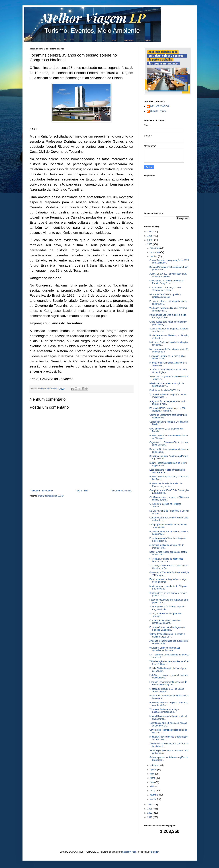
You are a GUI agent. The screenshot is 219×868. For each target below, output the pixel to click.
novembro (155, 252)
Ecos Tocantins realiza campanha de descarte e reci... (167, 471)
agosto (153, 770)
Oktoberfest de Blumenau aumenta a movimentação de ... (167, 635)
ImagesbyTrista (129, 852)
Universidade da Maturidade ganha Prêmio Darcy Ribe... (166, 282)
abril (152, 786)
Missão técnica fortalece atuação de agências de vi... (167, 385)
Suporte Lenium (158, 111)
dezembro (155, 248)
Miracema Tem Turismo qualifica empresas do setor (165, 296)
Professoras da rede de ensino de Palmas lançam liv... (166, 485)
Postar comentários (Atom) (51, 496)
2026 (150, 232)
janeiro (153, 799)
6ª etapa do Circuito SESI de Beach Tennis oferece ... (167, 690)
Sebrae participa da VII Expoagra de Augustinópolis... (167, 608)
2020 (150, 813)
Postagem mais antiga (121, 491)
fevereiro (154, 795)
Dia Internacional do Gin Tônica (165, 390)
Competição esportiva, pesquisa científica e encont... (165, 622)
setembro (155, 765)
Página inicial (82, 491)
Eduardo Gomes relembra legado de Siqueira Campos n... (167, 629)
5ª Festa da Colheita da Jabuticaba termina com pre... (166, 560)
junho (153, 778)
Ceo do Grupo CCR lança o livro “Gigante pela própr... (165, 289)
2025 (150, 236)
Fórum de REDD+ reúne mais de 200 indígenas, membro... (167, 410)
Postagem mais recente (42, 491)
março (153, 791)
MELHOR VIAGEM (160, 106)
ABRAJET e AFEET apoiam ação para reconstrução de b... (168, 275)
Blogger (155, 852)
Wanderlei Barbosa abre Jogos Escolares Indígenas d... (164, 711)
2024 (150, 240)
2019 (150, 817)
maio (153, 782)
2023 (150, 244)
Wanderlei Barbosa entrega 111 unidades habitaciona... (165, 649)
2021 (150, 809)
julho (153, 774)
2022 (150, 805)
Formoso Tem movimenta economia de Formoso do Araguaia (168, 683)
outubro (154, 256)
